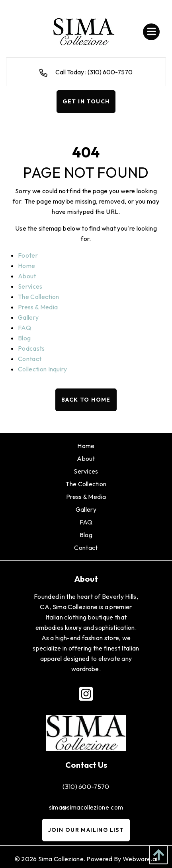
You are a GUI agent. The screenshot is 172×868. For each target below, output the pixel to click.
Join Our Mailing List (86, 830)
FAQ (24, 328)
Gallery (28, 317)
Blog (24, 338)
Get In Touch (86, 101)
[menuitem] (86, 446)
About (27, 276)
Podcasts (31, 348)
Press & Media (38, 307)
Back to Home (86, 400)
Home (26, 266)
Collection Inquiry (43, 369)
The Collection (38, 297)
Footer (28, 255)
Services (30, 286)
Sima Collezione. (62, 859)
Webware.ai (140, 859)
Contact (30, 359)
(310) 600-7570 (86, 786)
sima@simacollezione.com (86, 807)
